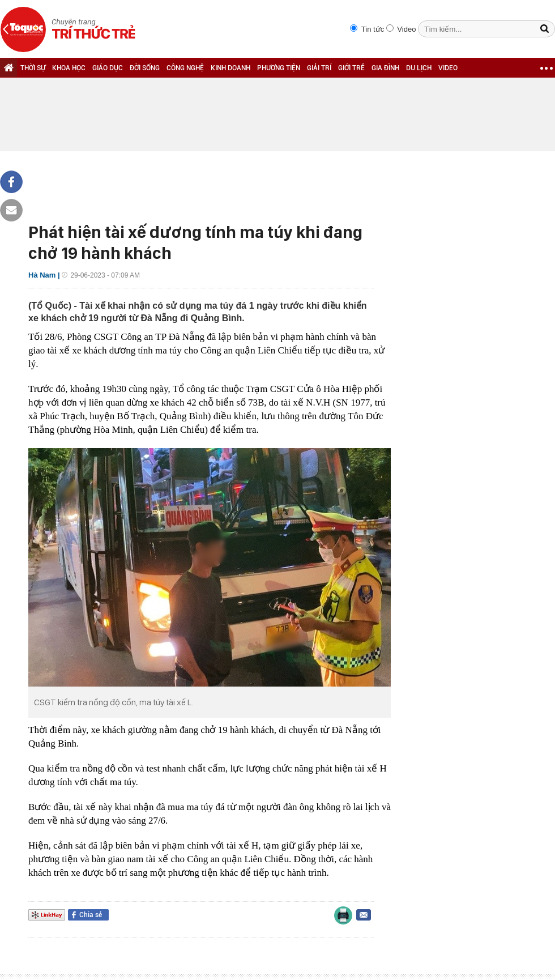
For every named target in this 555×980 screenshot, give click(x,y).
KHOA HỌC (69, 68)
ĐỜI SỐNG (145, 68)
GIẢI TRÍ (319, 68)
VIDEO (448, 68)
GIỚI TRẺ (351, 68)
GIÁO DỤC (108, 68)
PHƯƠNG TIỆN (279, 68)
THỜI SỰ (33, 68)
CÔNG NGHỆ (185, 68)
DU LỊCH (419, 68)
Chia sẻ (91, 915)
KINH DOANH (230, 68)
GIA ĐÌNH (385, 68)
